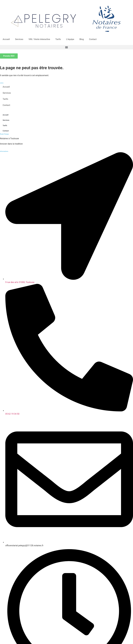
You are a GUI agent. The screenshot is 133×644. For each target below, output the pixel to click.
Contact (93, 39)
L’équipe (70, 39)
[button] (66, 47)
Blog (82, 39)
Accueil (6, 39)
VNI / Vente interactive (39, 39)
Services (19, 39)
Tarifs (58, 39)
